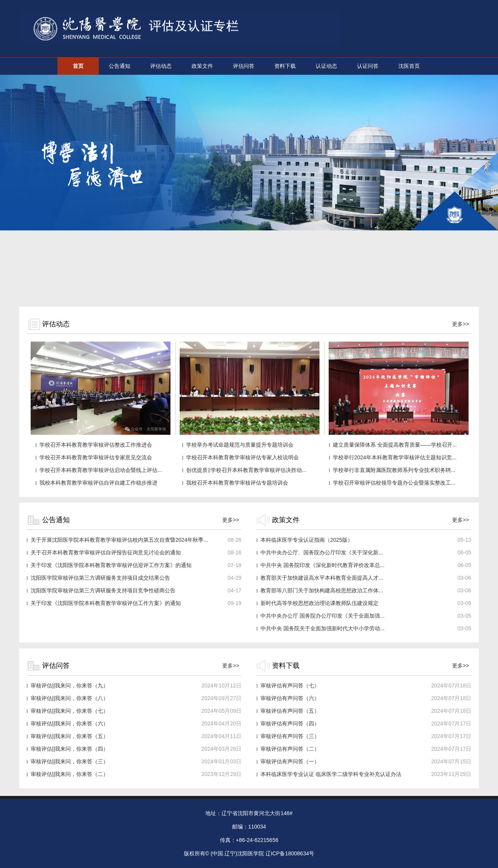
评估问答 (244, 66)
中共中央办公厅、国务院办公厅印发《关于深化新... (322, 552)
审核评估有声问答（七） (290, 686)
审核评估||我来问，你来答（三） (70, 761)
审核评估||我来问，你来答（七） (70, 711)
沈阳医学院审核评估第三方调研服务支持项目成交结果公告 (100, 578)
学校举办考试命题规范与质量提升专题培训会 (240, 445)
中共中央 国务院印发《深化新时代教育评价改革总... (323, 565)
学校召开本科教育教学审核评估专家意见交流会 (96, 457)
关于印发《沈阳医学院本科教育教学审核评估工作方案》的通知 (106, 603)
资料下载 (285, 66)
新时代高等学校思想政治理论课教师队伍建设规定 (319, 603)
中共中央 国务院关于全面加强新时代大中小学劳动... (323, 628)
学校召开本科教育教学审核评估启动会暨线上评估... (101, 470)
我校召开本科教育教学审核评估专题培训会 (237, 483)
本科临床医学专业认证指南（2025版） (307, 540)
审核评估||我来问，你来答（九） (70, 686)
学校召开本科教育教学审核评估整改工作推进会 (96, 445)
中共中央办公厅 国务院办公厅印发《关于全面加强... (323, 616)
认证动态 (326, 66)
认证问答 (368, 66)
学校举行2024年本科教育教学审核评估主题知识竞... (395, 457)
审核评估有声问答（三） (290, 736)
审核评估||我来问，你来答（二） (70, 774)
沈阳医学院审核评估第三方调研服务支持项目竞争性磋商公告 (103, 590)
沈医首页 (409, 66)
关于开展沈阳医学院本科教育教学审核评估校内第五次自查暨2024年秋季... (119, 540)
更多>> (460, 324)
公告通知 (120, 66)
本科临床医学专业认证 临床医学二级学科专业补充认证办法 (331, 774)
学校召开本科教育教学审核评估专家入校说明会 (242, 457)
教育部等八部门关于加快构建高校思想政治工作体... (322, 590)
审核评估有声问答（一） (290, 761)
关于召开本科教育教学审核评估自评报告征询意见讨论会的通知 (106, 552)
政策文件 (202, 66)
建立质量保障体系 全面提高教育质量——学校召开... (395, 445)
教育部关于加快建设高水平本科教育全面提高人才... (322, 578)
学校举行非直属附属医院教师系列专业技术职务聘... (394, 470)
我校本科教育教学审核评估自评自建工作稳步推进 (98, 483)
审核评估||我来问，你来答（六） (70, 723)
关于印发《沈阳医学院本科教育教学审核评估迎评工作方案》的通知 (111, 565)
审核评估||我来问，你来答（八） (70, 698)
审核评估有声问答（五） (290, 711)
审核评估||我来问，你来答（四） (70, 749)
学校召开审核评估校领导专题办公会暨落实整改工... (394, 483)
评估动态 (161, 66)
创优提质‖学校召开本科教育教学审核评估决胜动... (246, 470)
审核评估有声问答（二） (290, 749)
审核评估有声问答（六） (290, 698)
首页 (78, 66)
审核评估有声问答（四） (290, 723)
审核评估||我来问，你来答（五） (70, 736)
